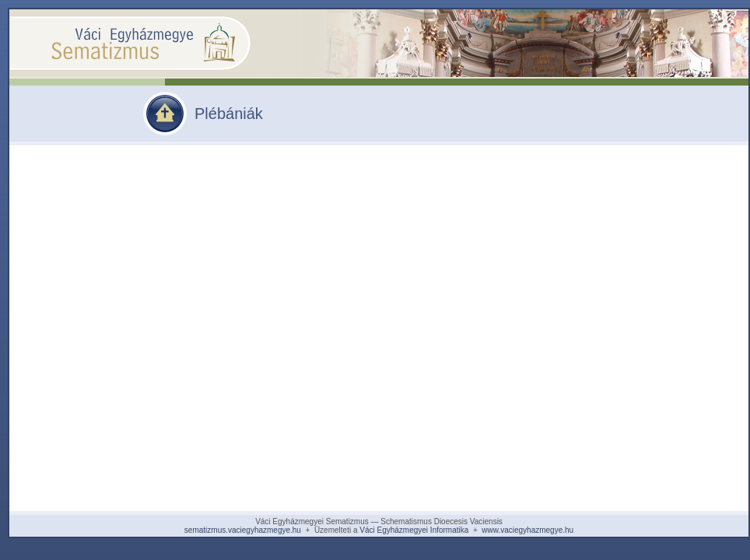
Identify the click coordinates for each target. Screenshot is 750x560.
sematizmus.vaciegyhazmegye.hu (243, 530)
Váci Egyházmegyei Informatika (414, 530)
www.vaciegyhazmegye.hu (527, 530)
